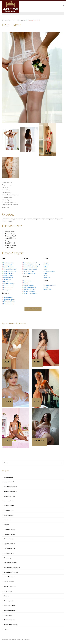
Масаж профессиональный (31, 265)
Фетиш (46, 275)
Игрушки (6, 281)
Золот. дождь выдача (29, 287)
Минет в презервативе (9, 271)
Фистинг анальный (29, 291)
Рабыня (46, 267)
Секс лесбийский (8, 267)
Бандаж (46, 263)
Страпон (26, 283)
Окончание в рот (8, 288)
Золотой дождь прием (30, 289)
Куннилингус (7, 279)
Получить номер (33, 309)
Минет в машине (8, 277)
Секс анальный (7, 265)
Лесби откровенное (9, 302)
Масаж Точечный (28, 271)
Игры (45, 269)
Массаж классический (30, 263)
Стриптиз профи (8, 297)
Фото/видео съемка (49, 285)
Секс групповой (8, 290)
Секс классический (9, 263)
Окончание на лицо (9, 286)
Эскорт (46, 287)
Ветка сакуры (27, 281)
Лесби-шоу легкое (8, 304)
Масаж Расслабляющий (30, 267)
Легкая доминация (49, 271)
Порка (46, 273)
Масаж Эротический (29, 273)
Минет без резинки (9, 273)
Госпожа (46, 265)
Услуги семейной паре (10, 269)
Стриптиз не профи (9, 300)
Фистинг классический (30, 293)
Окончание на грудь (9, 284)
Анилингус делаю (29, 285)
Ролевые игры (48, 289)
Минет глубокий (8, 275)
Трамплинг (47, 277)
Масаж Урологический (30, 269)
